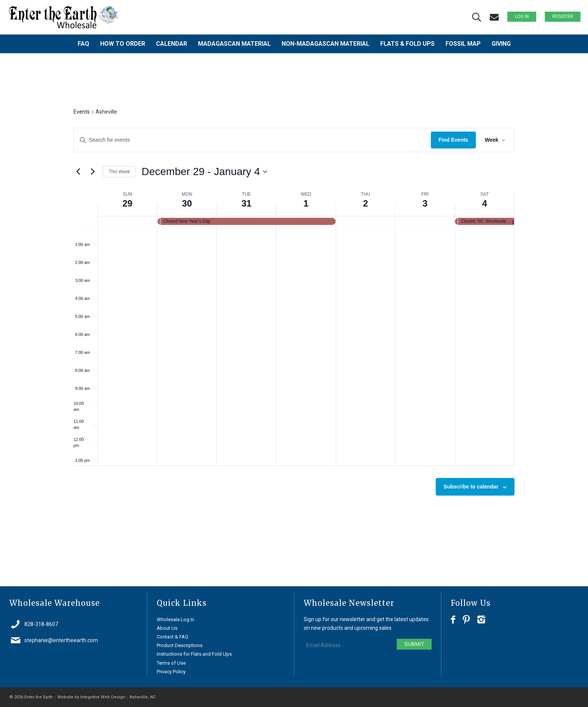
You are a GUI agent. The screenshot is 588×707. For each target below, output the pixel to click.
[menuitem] (83, 44)
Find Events (453, 140)
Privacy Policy (171, 672)
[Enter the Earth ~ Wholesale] (64, 17)
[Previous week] (78, 172)
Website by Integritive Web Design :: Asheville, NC (106, 697)
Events (82, 112)
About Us (167, 628)
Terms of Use (171, 663)
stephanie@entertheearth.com (61, 640)
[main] (294, 320)
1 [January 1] (306, 203)
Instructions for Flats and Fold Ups (194, 654)
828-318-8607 (41, 624)
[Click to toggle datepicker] (204, 172)
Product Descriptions (180, 645)
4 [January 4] (484, 203)
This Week (119, 172)
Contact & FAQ (172, 637)
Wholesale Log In (175, 619)
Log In (522, 16)
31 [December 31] (247, 203)
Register (563, 16)
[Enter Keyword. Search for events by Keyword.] (252, 140)
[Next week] (93, 172)
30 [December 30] (187, 203)
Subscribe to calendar (471, 487)
